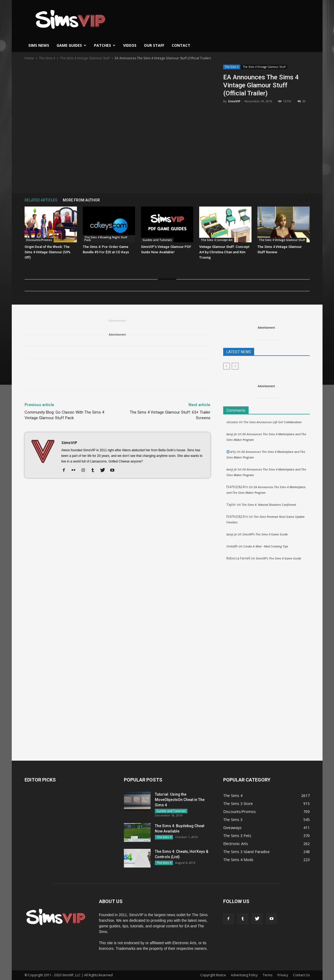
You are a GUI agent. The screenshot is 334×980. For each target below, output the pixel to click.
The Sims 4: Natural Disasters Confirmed (269, 505)
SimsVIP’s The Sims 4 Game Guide (265, 534)
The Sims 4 (47, 58)
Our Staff (154, 45)
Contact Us (301, 975)
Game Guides (71, 45)
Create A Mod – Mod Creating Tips (266, 546)
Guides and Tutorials (157, 240)
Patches (105, 45)
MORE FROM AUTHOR (81, 200)
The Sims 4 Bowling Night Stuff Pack (106, 239)
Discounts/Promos (39, 240)
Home (29, 58)
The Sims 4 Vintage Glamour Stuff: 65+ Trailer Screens (170, 415)
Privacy (283, 975)
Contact (181, 45)
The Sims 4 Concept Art (217, 240)
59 (302, 101)
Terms (268, 975)
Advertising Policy (244, 975)
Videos (130, 45)
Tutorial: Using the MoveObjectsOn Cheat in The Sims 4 (180, 800)
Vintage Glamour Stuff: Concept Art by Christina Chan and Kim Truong (224, 252)
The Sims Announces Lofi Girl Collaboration (273, 422)
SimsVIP (234, 101)
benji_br (232, 434)
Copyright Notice (213, 975)
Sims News (39, 45)
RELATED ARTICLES (41, 200)
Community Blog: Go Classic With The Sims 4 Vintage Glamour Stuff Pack (64, 415)
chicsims (232, 422)
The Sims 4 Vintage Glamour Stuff (85, 58)
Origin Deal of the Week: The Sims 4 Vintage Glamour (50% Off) (48, 252)
